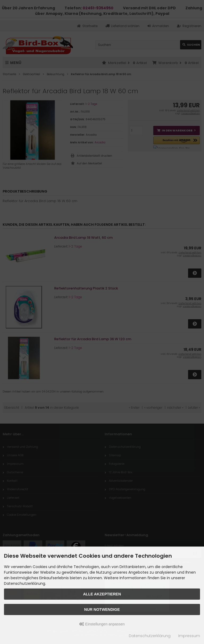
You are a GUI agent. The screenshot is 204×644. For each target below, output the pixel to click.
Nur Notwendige (102, 609)
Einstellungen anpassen (102, 624)
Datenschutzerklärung (150, 636)
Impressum (189, 636)
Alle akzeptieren (102, 594)
